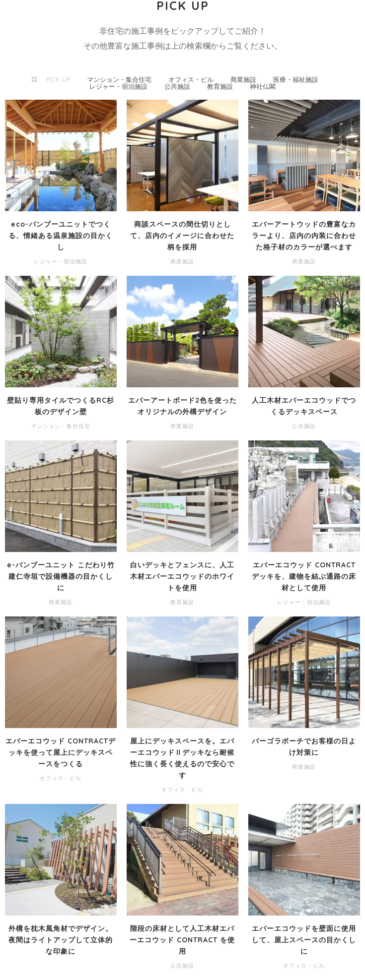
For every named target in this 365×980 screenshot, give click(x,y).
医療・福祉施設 (296, 79)
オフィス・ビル (191, 79)
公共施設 (177, 86)
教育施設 (220, 86)
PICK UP (58, 79)
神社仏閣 (263, 86)
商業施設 (243, 79)
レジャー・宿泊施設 (118, 86)
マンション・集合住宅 (119, 79)
